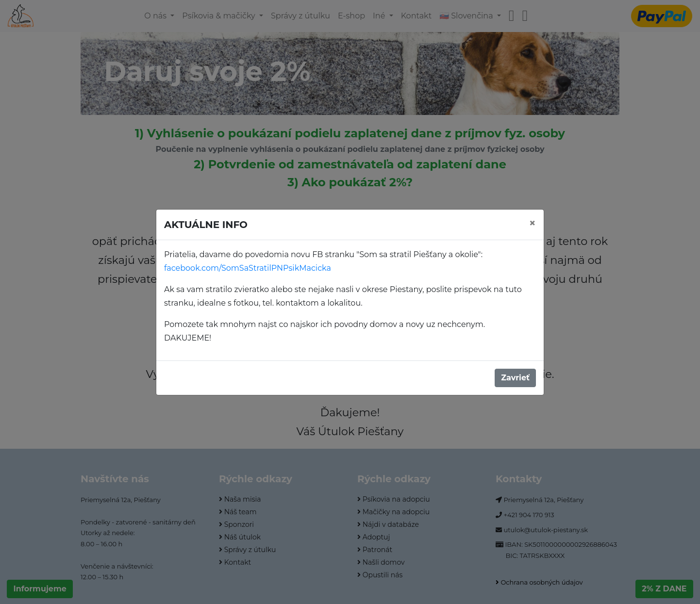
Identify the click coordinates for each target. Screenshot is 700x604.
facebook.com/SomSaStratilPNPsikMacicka (248, 268)
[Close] (533, 223)
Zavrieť (515, 378)
